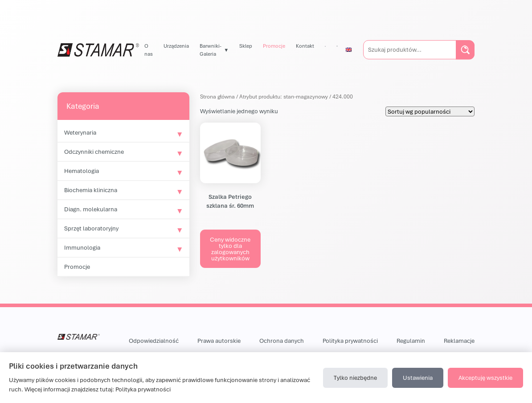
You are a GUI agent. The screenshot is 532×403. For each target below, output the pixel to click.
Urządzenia (176, 46)
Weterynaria (80, 132)
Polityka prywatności (350, 341)
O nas (149, 50)
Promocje (274, 46)
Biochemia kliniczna (91, 190)
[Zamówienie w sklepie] (430, 111)
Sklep (246, 46)
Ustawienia (418, 378)
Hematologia (82, 171)
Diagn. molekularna (91, 209)
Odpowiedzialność (154, 341)
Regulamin (411, 341)
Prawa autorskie (219, 341)
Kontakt (305, 46)
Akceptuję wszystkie (485, 378)
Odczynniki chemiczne (94, 152)
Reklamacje (459, 341)
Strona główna (217, 97)
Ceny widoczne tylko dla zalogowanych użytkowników (230, 249)
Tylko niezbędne (355, 378)
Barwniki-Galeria (211, 50)
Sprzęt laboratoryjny (91, 228)
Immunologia (82, 247)
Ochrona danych (282, 341)
